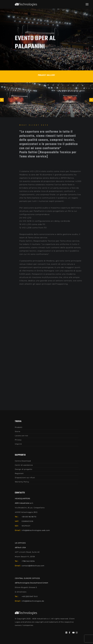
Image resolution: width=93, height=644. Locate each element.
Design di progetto (24, 469)
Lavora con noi (21, 436)
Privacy (18, 440)
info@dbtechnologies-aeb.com (36, 530)
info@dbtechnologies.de (33, 601)
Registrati (19, 473)
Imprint (18, 444)
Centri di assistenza (24, 465)
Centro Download (23, 461)
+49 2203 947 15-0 (30, 596)
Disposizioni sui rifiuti (25, 478)
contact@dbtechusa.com (33, 566)
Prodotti (19, 427)
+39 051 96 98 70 (29, 517)
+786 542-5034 (28, 561)
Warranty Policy (22, 482)
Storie (18, 431)
